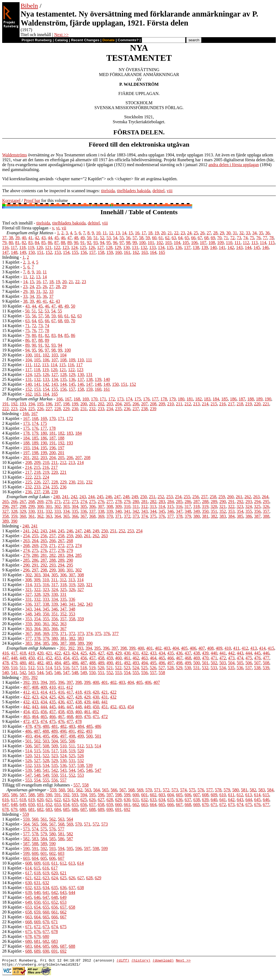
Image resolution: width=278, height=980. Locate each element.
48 (76, 238)
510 (14, 668)
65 (187, 238)
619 (31, 800)
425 (84, 653)
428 (110, 653)
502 (214, 663)
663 (144, 804)
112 (246, 243)
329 (23, 511)
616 (5, 800)
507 (257, 663)
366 (75, 516)
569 (140, 790)
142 (231, 247)
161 (127, 252)
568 (131, 790)
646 (266, 800)
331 (40, 511)
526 (153, 668)
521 (109, 668)
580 (236, 790)
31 (235, 233)
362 (40, 516)
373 (136, 516)
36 (267, 233)
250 (143, 497)
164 (153, 252)
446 (266, 653)
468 (188, 658)
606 (188, 795)
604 (170, 795)
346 (170, 511)
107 (203, 243)
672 (223, 804)
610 (223, 795)
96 (115, 243)
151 (40, 252)
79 (4, 243)
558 (162, 673)
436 (179, 653)
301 (49, 506)
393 (80, 648)
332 (49, 511)
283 (162, 502)
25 (196, 233)
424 (75, 653)
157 (92, 252)
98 (128, 243)
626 (92, 800)
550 (92, 673)
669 (197, 804)
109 (220, 243)
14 (124, 233)
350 (205, 511)
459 (110, 658)
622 (58, 800)
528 (170, 668)
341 (127, 511)
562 (79, 790)
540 (5, 673)
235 (118, 409)
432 (144, 653)
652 (49, 804)
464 (153, 658)
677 (266, 804)
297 (14, 506)
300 (40, 506)
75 (252, 238)
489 (101, 663)
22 (176, 233)
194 (31, 404)
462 (136, 658)
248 (126, 497)
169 (86, 399)
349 (197, 511)
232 (92, 409)
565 (105, 790)
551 (101, 673)
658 (101, 804)
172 (112, 399)
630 (127, 800)
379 (188, 516)
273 (75, 502)
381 (205, 516)
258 (213, 497)
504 (231, 663)
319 (205, 506)
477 (266, 658)
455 (75, 658)
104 (177, 243)
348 (188, 511)
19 (157, 233)
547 (66, 673)
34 (254, 233)
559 (53, 790)
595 (92, 795)
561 (71, 790)
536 (240, 668)
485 (66, 663)
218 (240, 404)
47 (69, 238)
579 (227, 790)
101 (151, 243)
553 (118, 673)
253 (169, 497)
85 (43, 243)
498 (179, 663)
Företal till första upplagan (25, 228)
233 (101, 409)
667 (179, 804)
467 (179, 658)
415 (271, 648)
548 (75, 673)
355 (249, 511)
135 (170, 247)
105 (186, 243)
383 (223, 516)
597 (110, 795)
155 (75, 252)
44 (50, 238)
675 (249, 804)
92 (89, 243)
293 (249, 502)
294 (257, 502)
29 (222, 233)
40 (24, 238)
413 (254, 648)
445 (257, 653)
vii (64, 228)
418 (23, 653)
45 (56, 238)
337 (92, 511)
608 (205, 795)
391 (63, 648)
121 (48, 247)
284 (170, 502)
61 (161, 238)
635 (170, 800)
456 (84, 658)
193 (23, 404)
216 (222, 404)
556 (144, 673)
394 (89, 648)
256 (195, 497)
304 (75, 506)
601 (144, 795)
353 (231, 511)
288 (205, 502)
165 (162, 252)
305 (84, 506)
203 (110, 404)
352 (223, 511)
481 (31, 663)
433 (153, 653)
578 (218, 790)
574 (184, 790)
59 (148, 238)
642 (231, 800)
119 (31, 247)
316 (179, 506)
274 (84, 502)
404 (176, 648)
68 (206, 238)
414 (262, 648)
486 (75, 663)
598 (118, 795)
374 (144, 516)
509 (5, 668)
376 (162, 516)
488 (92, 663)
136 (179, 247)
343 (144, 511)
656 (84, 804)
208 (153, 404)
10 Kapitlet (12, 306)
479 (14, 663)
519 (92, 668)
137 (187, 247)
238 (144, 409)
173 (120, 399)
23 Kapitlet (12, 370)
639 (205, 800)
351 (214, 511)
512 (31, 668)
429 (118, 653)
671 (214, 804)
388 (266, 516)
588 (31, 795)
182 (198, 399)
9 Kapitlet (11, 301)
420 (40, 653)
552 (110, 673)
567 (123, 790)
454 (66, 658)
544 (40, 673)
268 (31, 502)
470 (205, 658)
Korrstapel (11, 200)
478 (5, 663)
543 (31, 673)
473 (231, 658)
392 (71, 648)
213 (196, 404)
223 (14, 409)
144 (248, 247)
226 (40, 409)
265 (5, 502)
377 (170, 516)
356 (257, 511)
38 (11, 238)
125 (83, 247)
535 (231, 668)
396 (106, 648)
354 (240, 511)
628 (110, 800)
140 (213, 247)
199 (75, 404)
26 (202, 233)
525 (144, 668)
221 (266, 404)
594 (84, 795)
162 (136, 252)
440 (214, 653)
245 (100, 497)
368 (92, 516)
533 (214, 668)
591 (58, 795)
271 (58, 502)
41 (30, 238)
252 (161, 497)
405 (184, 648)
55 (122, 238)
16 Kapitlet (12, 335)
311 (136, 506)
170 (94, 399)
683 (49, 809)
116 (5, 247)
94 (102, 243)
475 (249, 658)
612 (240, 795)
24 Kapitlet (12, 374)
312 (144, 506)
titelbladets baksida (134, 191)
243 (83, 497)
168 (77, 399)
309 (118, 506)
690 (110, 809)
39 (17, 238)
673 (231, 804)
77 (265, 238)
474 (240, 658)
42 (37, 238)
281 (144, 502)
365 (66, 516)
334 (66, 511)
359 (14, 516)
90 (76, 243)
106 (194, 243)
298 (23, 506)
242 (74, 497)
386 (249, 516)
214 (205, 404)
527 (162, 668)
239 (153, 409)
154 (66, 252)
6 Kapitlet (11, 287)
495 (153, 663)
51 (96, 238)
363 (49, 516)
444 (249, 653)
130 (127, 247)
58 (141, 238)
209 (162, 404)
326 (266, 506)
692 (127, 809)
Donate (108, 40)
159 (110, 252)
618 (23, 800)
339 (110, 511)
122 (57, 247)
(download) (163, 961)
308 (110, 506)
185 (225, 399)
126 (92, 247)
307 (101, 506)
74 (245, 238)
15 (131, 233)
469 (197, 658)
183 (207, 399)
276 (101, 502)
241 (65, 497)
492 (127, 663)
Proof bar (32, 200)
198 (66, 404)
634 (162, 800)
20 (163, 233)
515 (57, 668)
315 (170, 506)
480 (23, 663)
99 (135, 243)
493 (136, 663)
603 (162, 795)
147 (5, 252)
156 (84, 252)
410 (228, 648)
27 (209, 233)
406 (193, 648)
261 (239, 497)
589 (40, 795)
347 (179, 511)
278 (118, 502)
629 (118, 800)
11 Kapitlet (12, 311)
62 (167, 238)
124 (74, 247)
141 (222, 247)
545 (49, 673)
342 (136, 511)
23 (183, 233)
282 (153, 502)
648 (14, 804)
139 (205, 247)
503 (223, 663)
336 (84, 511)
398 (124, 648)
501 (205, 663)
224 (23, 409)
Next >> (61, 35)
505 (240, 663)
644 (249, 800)
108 (212, 243)
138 (196, 247)
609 (214, 795)
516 (66, 668)
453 (58, 658)
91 (83, 243)
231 (84, 409)
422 (58, 653)
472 (223, 658)
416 (5, 653)
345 (162, 511)
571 (157, 790)
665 (162, 804)
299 (31, 506)
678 (5, 809)
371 (118, 516)
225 (31, 409)
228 (58, 409)
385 (240, 516)
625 (84, 800)
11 (105, 233)
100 (142, 243)
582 (253, 790)
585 (5, 795)
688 (92, 809)
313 (153, 506)
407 (202, 648)
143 (239, 247)
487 (84, 663)
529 (179, 668)
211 (179, 404)
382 (214, 516)
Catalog (61, 40)
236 (127, 409)
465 (162, 658)
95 (109, 243)
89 (69, 243)
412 (245, 648)
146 (266, 247)
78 (271, 238)
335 (75, 511)
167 (68, 399)
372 (127, 516)
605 (179, 795)
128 (109, 247)
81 (17, 243)
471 (214, 658)
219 (248, 404)
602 (153, 795)
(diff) (123, 961)
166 (59, 399)
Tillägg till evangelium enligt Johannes (36, 785)
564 (97, 790)
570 (149, 790)
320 (214, 506)
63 (174, 238)
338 (101, 511)
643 (240, 800)
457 (92, 658)
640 (214, 800)
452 (49, 658)
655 (75, 804)
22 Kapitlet (12, 365)
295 (266, 502)
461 (127, 658)
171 (103, 399)
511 (23, 668)
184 (216, 399)
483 (49, 663)
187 (242, 399)
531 (196, 668)
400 (141, 648)
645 (257, 800)
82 (24, 243)
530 (188, 668)
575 (192, 790)
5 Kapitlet (11, 282)
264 (265, 497)
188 (251, 399)
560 (62, 790)
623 (66, 800)
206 (136, 404)
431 (136, 653)
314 (162, 506)
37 (4, 238)
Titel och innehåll (17, 223)
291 (231, 502)
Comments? (128, 40)
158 (101, 252)
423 (66, 653)
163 (144, 252)
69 (213, 238)
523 (127, 668)
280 (136, 502)
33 (248, 233)
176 (146, 399)
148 (14, 252)
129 (118, 247)
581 (244, 790)
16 (137, 233)
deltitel (159, 191)
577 (210, 790)
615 (266, 795)
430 (127, 653)
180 (181, 399)
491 (118, 663)
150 (31, 252)
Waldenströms (15, 155)
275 (92, 502)
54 (115, 238)
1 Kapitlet (11, 262)
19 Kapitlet (12, 350)
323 (240, 506)
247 (117, 497)
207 (144, 404)
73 (239, 238)
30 (228, 233)
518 (83, 668)
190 (268, 399)
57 (135, 238)
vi (58, 228)
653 (58, 804)
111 (237, 243)
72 (232, 238)
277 (110, 502)
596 (101, 795)
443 (240, 653)
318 (196, 506)
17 (144, 233)
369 (101, 516)
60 (154, 238)
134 (161, 247)
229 (66, 409)
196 (49, 404)
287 (197, 502)
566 (114, 790)
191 (5, 404)
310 (127, 506)
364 (58, 516)
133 (153, 247)
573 (175, 790)
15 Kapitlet (12, 331)
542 (23, 673)
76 (258, 238)
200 (84, 404)
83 (30, 243)
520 (101, 668)
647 (5, 804)
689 (101, 809)
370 (110, 516)
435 (170, 653)
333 (58, 511)
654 (66, 804)
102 (160, 243)
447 (5, 658)
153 (58, 252)
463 (144, 658)
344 (153, 511)
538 (257, 668)
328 (14, 511)
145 (257, 247)
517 (75, 668)
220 (257, 404)
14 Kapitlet (12, 326)
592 (66, 795)
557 (153, 673)
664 (153, 804)
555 (136, 673)
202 (101, 404)
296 (5, 506)
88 (63, 243)
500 (197, 663)
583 (262, 790)
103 (168, 243)
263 (256, 497)
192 (14, 404)
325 (257, 506)
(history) (141, 961)
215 (214, 404)
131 (135, 247)
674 (240, 804)
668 (188, 804)
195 (40, 404)
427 (101, 653)
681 (31, 809)
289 (214, 502)
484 (58, 663)
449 (23, 658)
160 (118, 252)
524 (135, 668)
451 (40, 658)
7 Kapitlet (11, 291)
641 (223, 800)
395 (97, 648)
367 (84, 516)
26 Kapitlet (12, 384)
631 (136, 800)
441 (223, 653)
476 (257, 658)
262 (248, 497)
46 (63, 238)
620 (40, 800)
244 (91, 497)
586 (14, 795)
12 (111, 233)
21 (170, 233)
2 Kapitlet (11, 267)
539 (266, 668)
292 (240, 502)
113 (255, 243)
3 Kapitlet (11, 272)
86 (50, 243)
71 (226, 238)
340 (118, 511)
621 (49, 800)
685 (66, 809)
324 (248, 506)
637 (188, 800)
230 (75, 409)
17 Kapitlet (12, 340)
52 (102, 238)
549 (84, 673)
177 (155, 399)
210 (170, 404)
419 (31, 653)
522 (118, 668)
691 (118, 809)
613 (248, 795)
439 (205, 653)
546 (58, 673)
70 (219, 238)
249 (135, 497)
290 (223, 502)
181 (190, 399)
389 (5, 521)
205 (127, 404)
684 (58, 809)
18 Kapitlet (12, 345)
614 (257, 795)
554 (127, 673)
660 (118, 804)
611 (231, 795)
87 (56, 243)
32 (241, 233)
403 (167, 648)
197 (58, 404)
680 (23, 809)
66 (193, 238)
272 (66, 502)
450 (31, 658)
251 (152, 497)
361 (31, 516)
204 (118, 404)
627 (101, 800)
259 (222, 497)
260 (230, 497)
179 (172, 399)
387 (257, 516)
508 (266, 663)
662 (136, 804)
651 (40, 804)
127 (100, 247)
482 (40, 663)
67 (200, 238)
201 (92, 404)
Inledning (10, 257)
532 (205, 668)
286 (188, 502)
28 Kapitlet (12, 394)
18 (150, 233)
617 (14, 800)
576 (201, 790)
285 (179, 502)
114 (263, 243)
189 (259, 399)
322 (231, 506)
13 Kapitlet (12, 321)
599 (127, 795)
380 (197, 516)
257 (204, 497)
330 (31, 511)
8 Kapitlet (11, 296)
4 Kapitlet (11, 277)
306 (92, 506)
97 (122, 243)
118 (22, 247)
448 (14, 658)
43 (43, 238)
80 (11, 243)
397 (115, 648)
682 (40, 809)
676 (257, 804)
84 (37, 243)
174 (129, 399)
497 (170, 663)
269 (40, 502)
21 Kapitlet (12, 360)
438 (197, 653)
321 (222, 506)
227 (49, 409)
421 (49, 653)
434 (162, 653)
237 (136, 409)
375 (153, 516)
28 (215, 233)
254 (178, 497)
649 (23, 804)
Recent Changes (85, 40)
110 (229, 243)
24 (189, 233)
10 (98, 233)
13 (118, 233)
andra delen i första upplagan (234, 165)
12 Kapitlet (12, 316)
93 (96, 243)
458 (101, 658)
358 (5, 516)
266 (14, 502)
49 (83, 238)
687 (84, 809)
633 (153, 800)
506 (249, 663)
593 (75, 795)
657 (92, 804)
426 (92, 653)
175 (138, 399)
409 (219, 648)
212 (188, 404)
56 (128, 238)
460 (118, 658)
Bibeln (29, 6)
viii (170, 191)
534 (222, 668)
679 (14, 809)
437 (188, 653)
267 (23, 502)
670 (205, 804)
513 (40, 668)
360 (23, 516)
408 (210, 648)
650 (31, 804)
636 (179, 800)
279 (127, 502)
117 (14, 247)
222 (5, 409)
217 (231, 404)
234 (110, 409)
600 (136, 795)
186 (233, 399)
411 (236, 648)
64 (180, 238)
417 (14, 653)
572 (166, 790)
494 (144, 663)
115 (271, 243)
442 (231, 653)
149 (23, 252)
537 (248, 668)
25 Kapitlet (12, 379)
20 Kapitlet (12, 355)
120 (40, 247)
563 (88, 790)
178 (164, 399)
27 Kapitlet (12, 389)
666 (170, 804)
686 (75, 809)
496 (162, 663)
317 (188, 506)
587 (23, 795)
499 (188, 663)
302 (58, 506)
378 (179, 516)
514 (49, 668)
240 (56, 497)
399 (132, 648)
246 (109, 497)
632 (144, 800)
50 (89, 238)
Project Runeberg (37, 40)
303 (66, 506)
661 (127, 804)
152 (49, 252)
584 (270, 790)
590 (49, 795)
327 (5, 511)
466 (170, 658)
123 (66, 247)
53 (109, 238)
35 (261, 233)
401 (150, 648)
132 (144, 247)
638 (197, 800)
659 (110, 804)
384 (231, 516)
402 (158, 648)
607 (197, 795)
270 (49, 502)
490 (110, 663)
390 (14, 521)
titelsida (108, 191)
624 (75, 800)
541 (14, 673)
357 (266, 511)
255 (187, 497)
